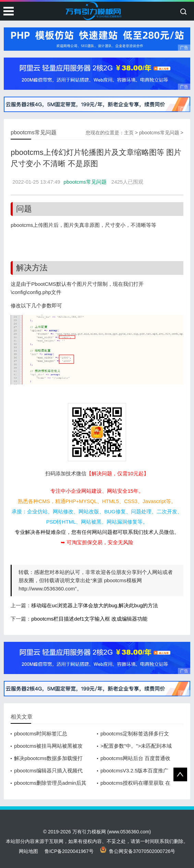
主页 (129, 133)
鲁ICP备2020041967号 (69, 851)
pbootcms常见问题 (159, 133)
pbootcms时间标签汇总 (41, 733)
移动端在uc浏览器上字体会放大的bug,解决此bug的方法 (95, 605)
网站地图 (28, 851)
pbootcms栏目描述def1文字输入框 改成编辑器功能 (89, 619)
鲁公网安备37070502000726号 (138, 851)
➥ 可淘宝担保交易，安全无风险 (97, 542)
